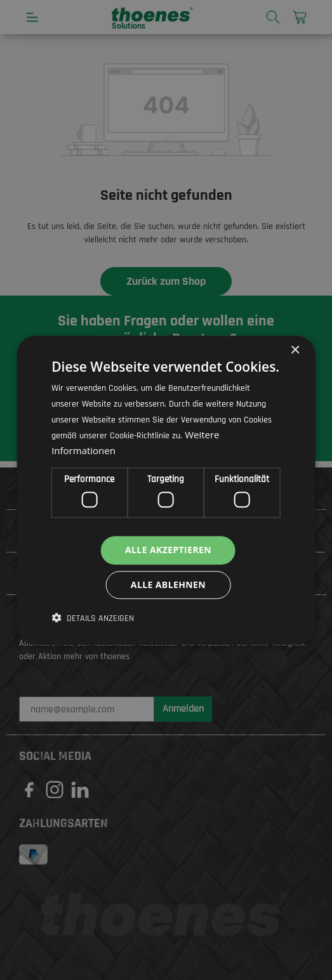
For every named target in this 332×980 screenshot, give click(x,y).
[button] (93, 618)
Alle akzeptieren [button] (168, 550)
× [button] (295, 350)
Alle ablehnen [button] (168, 585)
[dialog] (166, 490)
